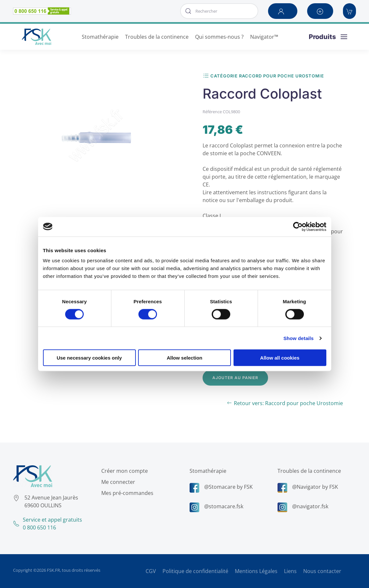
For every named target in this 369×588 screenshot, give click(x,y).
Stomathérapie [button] (100, 37)
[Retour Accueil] (36, 37)
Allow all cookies (280, 358)
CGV (151, 571)
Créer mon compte (124, 471)
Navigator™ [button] (264, 37)
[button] (283, 11)
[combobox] (219, 11)
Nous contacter (322, 571)
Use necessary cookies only (89, 358)
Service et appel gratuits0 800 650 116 (47, 524)
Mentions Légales (256, 571)
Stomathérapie (207, 471)
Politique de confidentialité (195, 571)
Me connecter (117, 482)
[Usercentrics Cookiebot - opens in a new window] (298, 226)
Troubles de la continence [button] (157, 37)
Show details (298, 338)
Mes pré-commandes (126, 493)
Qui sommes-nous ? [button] (219, 37)
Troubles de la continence (308, 471)
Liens (290, 571)
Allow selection (184, 358)
